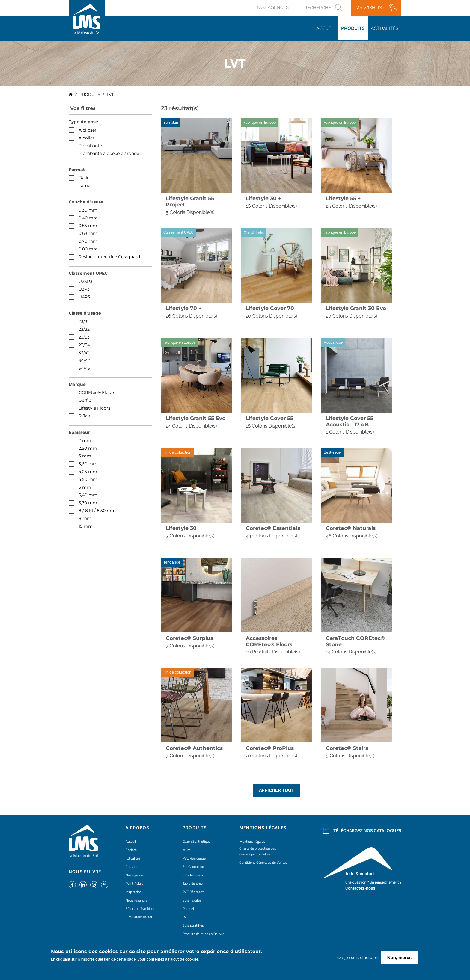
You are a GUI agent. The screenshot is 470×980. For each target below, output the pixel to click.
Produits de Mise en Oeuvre (203, 934)
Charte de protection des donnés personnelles (258, 851)
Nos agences (273, 7)
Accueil (326, 28)
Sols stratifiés (193, 925)
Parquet (188, 909)
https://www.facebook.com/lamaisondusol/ (72, 885)
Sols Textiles (192, 900)
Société (131, 850)
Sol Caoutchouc (194, 867)
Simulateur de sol (139, 917)
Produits (353, 28)
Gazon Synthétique (196, 841)
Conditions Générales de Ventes (263, 862)
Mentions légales (252, 841)
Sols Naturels (193, 875)
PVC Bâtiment (193, 892)
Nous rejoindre (137, 900)
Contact (131, 867)
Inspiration (134, 892)
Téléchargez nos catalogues (367, 831)
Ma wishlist (370, 8)
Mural (187, 850)
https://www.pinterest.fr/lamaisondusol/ (105, 885)
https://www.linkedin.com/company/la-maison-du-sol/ (83, 885)
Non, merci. (400, 957)
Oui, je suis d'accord (357, 958)
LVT (185, 917)
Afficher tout (277, 790)
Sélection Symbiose (140, 909)
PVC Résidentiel (195, 858)
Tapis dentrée (193, 883)
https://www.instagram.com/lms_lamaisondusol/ (94, 885)
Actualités (385, 28)
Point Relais (135, 883)
